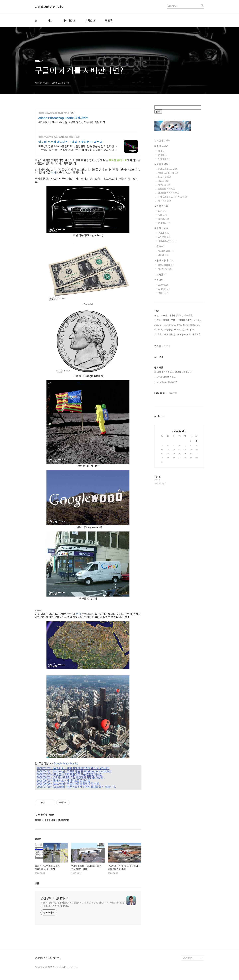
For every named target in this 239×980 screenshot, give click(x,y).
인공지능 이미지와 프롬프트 (47, 958)
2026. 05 (179, 537)
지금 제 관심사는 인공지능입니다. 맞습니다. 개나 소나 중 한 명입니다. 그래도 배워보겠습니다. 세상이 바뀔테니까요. (82, 904)
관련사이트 (188, 958)
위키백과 (164, 159)
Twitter (173, 499)
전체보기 (162, 141)
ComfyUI (164, 177)
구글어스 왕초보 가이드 (165, 483)
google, (158, 431)
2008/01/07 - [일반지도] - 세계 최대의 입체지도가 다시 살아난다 (73, 768)
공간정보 (161, 206)
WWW (163, 285)
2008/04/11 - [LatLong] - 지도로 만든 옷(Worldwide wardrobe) (74, 771)
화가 (162, 151)
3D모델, (164, 422)
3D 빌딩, (158, 440)
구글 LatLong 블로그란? (166, 488)
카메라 (163, 255)
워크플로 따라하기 (168, 193)
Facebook (160, 499)
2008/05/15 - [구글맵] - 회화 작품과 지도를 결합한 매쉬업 (69, 774)
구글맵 (164, 233)
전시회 (163, 155)
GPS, (179, 431)
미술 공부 (161, 146)
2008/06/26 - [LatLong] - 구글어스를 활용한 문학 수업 (68, 783)
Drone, (178, 436)
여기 (54, 172)
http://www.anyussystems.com (56, 137)
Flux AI (163, 181)
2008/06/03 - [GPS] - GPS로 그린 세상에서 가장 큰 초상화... (71, 777)
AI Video (164, 185)
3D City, (197, 426)
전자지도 (164, 223)
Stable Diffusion (168, 169)
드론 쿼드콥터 (164, 260)
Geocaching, (170, 440)
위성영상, (169, 436)
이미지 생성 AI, (176, 422)
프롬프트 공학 (166, 189)
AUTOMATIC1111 (168, 173)
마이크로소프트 (167, 241)
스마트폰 (164, 289)
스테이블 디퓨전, (185, 426)
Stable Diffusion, (191, 431)
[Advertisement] (179, 358)
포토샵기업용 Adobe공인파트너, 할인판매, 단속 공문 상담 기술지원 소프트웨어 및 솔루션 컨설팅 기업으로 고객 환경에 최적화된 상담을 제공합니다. (78, 148)
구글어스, (197, 440)
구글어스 (161, 228)
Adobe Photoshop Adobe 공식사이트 (63, 118)
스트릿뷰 (164, 237)
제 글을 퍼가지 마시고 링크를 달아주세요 (173, 478)
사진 (159, 246)
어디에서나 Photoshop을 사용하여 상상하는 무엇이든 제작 (72, 122)
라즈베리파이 (166, 265)
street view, (170, 431)
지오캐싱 (161, 274)
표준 (162, 211)
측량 (163, 215)
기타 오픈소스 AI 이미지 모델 (173, 197)
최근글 (158, 452)
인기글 (167, 452)
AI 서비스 (164, 201)
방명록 (109, 20)
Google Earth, (184, 440)
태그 (50, 20)
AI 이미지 (162, 164)
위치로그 (90, 20)
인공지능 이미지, (162, 426)
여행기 (163, 293)
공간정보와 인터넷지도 (49, 7)
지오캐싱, (188, 422)
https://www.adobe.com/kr (54, 113)
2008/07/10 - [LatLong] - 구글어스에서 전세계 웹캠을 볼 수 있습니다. (76, 787)
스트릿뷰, (159, 436)
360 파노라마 (166, 251)
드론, (157, 422)
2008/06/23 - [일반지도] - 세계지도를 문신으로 (63, 780)
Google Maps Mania (65, 763)
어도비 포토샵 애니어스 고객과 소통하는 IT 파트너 (70, 142)
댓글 (37, 883)
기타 (159, 280)
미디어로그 (69, 20)
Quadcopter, (189, 436)
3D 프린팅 (165, 269)
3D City (164, 219)
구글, (173, 426)
